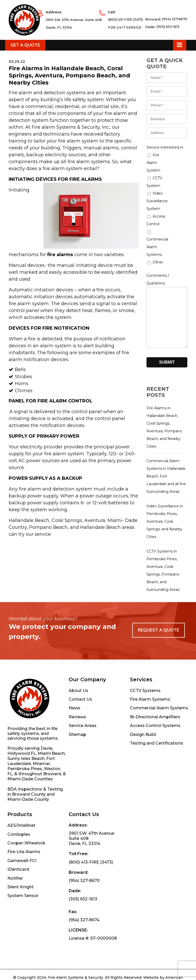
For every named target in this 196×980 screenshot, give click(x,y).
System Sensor (23, 922)
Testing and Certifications (157, 770)
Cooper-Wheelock (26, 870)
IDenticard (18, 896)
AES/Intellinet (21, 852)
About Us (78, 717)
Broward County (29, 821)
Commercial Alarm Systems (159, 735)
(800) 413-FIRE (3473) (124, 51)
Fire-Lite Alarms (24, 879)
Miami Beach (51, 780)
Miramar (41, 790)
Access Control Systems (155, 752)
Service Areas (83, 752)
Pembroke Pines (25, 796)
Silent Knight (21, 914)
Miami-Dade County (28, 826)
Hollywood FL (22, 780)
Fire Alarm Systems (150, 726)
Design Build (143, 761)
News (75, 735)
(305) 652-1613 (167, 58)
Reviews (77, 744)
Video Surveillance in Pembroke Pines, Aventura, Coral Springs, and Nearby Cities (165, 548)
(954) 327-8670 (174, 50)
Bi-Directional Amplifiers (155, 744)
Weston (52, 796)
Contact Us (80, 726)
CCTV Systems (145, 717)
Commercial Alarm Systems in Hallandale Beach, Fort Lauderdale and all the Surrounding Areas (166, 503)
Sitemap (77, 761)
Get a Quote (25, 72)
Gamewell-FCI (22, 887)
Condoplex (19, 861)
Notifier (15, 905)
